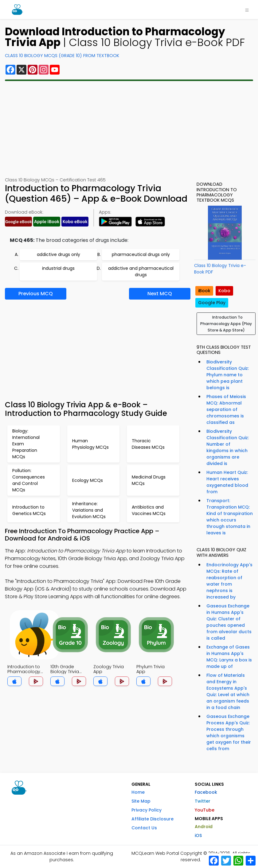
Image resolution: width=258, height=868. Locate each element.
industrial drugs (58, 268)
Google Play (212, 303)
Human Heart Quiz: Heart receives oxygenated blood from (227, 482)
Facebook (206, 792)
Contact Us (144, 828)
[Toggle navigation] (247, 10)
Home (138, 792)
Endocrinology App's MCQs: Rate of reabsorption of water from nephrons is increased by (229, 581)
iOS (198, 835)
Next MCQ (160, 294)
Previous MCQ (36, 294)
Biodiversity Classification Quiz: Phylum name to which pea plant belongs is (228, 375)
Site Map (141, 801)
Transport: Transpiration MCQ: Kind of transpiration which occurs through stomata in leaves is (230, 517)
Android (204, 827)
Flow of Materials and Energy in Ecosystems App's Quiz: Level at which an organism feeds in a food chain (228, 691)
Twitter (203, 801)
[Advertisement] (129, 129)
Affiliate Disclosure (152, 819)
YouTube (205, 810)
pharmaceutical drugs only (141, 254)
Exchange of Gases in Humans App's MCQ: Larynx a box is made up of (229, 657)
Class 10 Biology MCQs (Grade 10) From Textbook (62, 56)
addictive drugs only (59, 254)
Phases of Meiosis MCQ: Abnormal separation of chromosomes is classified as (226, 409)
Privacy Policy (147, 810)
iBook (204, 291)
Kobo (224, 291)
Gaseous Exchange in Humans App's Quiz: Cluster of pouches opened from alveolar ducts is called (229, 622)
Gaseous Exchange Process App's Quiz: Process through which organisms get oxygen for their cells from (229, 732)
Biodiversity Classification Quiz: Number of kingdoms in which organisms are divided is (228, 447)
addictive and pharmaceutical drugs (141, 271)
